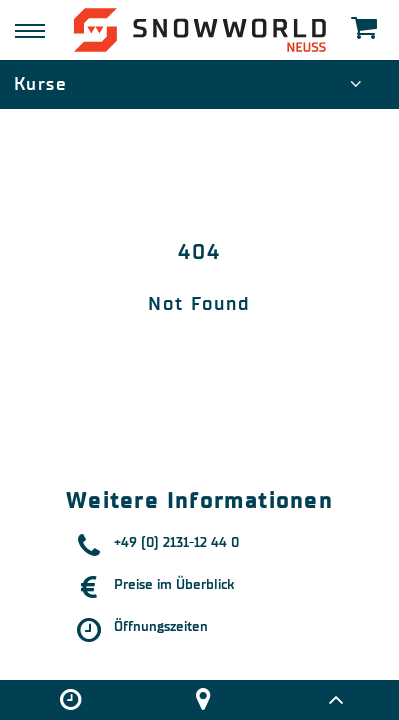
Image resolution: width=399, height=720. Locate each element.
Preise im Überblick (174, 584)
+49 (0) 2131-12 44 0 (176, 542)
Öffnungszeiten (161, 626)
